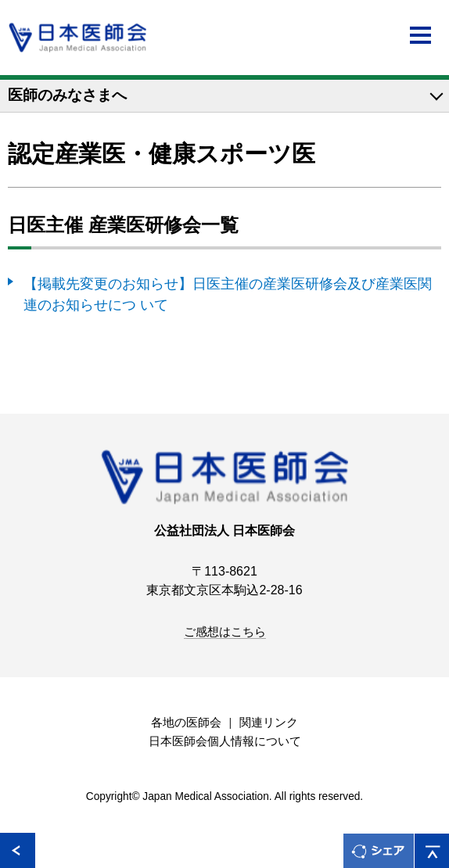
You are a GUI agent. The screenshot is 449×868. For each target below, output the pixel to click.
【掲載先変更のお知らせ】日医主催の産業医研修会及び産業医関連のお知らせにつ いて (228, 294)
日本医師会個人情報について (225, 741)
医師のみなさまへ (67, 95)
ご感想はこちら (225, 632)
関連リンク (269, 723)
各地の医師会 (186, 723)
